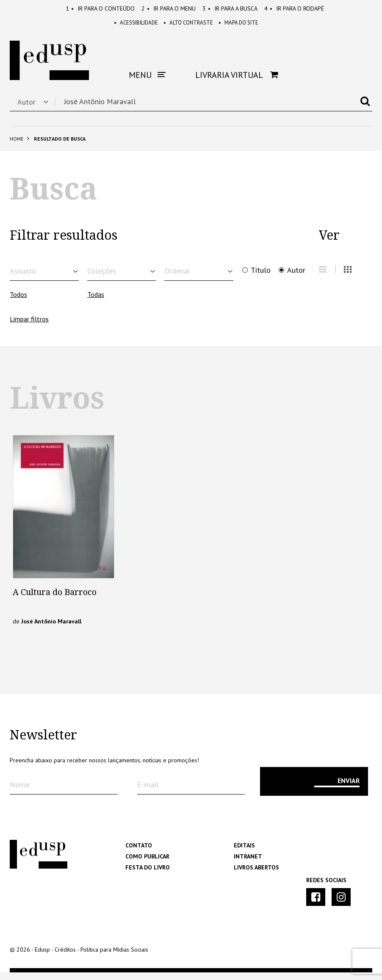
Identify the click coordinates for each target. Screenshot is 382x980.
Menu (169, 8)
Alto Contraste (188, 25)
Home (17, 142)
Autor (296, 274)
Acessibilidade (131, 25)
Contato (139, 853)
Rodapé (294, 8)
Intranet (248, 864)
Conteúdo (100, 8)
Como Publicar (147, 864)
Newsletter (43, 743)
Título (261, 274)
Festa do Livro (148, 875)
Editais (244, 853)
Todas (96, 302)
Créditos (65, 957)
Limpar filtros (29, 327)
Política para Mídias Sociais (114, 957)
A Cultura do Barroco (55, 600)
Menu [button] (147, 78)
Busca (230, 8)
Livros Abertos (256, 875)
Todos (18, 302)
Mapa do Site (244, 25)
